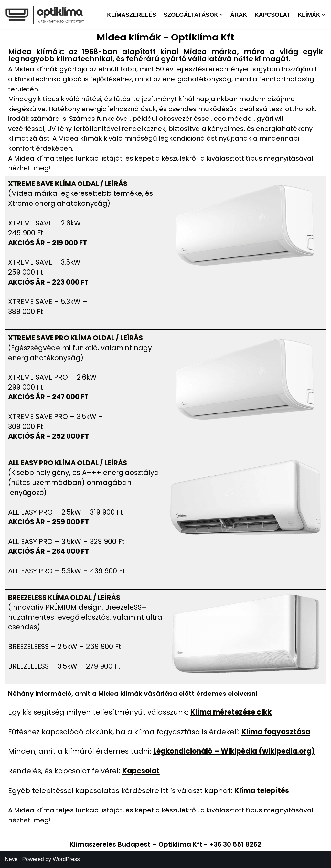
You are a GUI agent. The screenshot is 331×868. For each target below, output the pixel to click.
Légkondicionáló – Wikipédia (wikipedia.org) (234, 751)
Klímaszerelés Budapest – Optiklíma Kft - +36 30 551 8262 (165, 844)
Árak (239, 15)
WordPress (66, 859)
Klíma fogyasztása (276, 732)
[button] (221, 15)
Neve (11, 859)
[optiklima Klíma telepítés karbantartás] (45, 15)
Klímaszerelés (132, 15)
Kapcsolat (272, 15)
